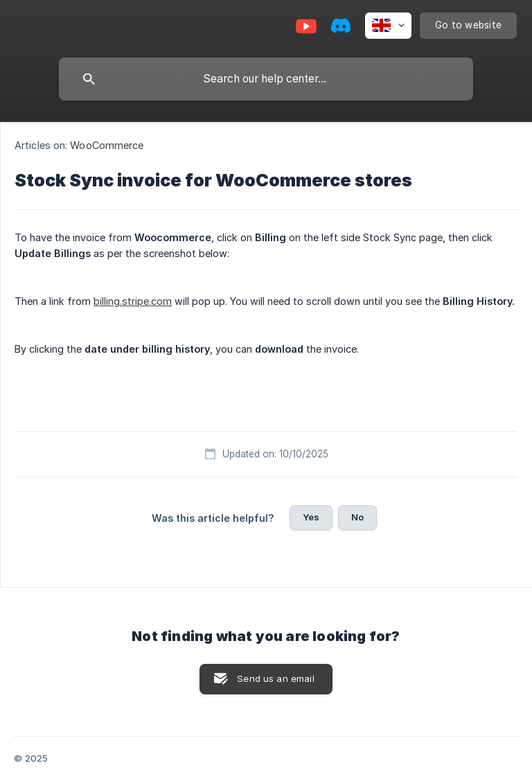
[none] (388, 26)
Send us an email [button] (275, 678)
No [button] (357, 517)
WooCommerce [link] (107, 145)
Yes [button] (311, 517)
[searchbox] (266, 79)
